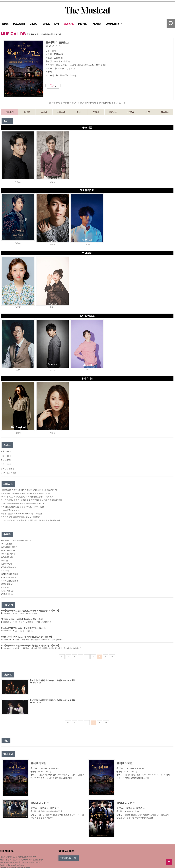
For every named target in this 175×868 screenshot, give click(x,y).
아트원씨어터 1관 (62, 61)
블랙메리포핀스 (40, 763)
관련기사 (113, 112)
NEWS (5, 24)
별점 (79, 112)
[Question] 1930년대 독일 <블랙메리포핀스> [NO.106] (23, 628)
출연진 (27, 112)
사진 (148, 112)
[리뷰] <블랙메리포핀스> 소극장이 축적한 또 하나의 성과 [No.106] (30, 645)
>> (112, 657)
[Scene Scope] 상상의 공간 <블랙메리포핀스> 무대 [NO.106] (26, 637)
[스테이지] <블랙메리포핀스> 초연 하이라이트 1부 (53, 700)
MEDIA (33, 24)
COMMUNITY (114, 24)
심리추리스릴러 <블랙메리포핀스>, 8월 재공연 (22, 619)
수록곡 (96, 112)
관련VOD (130, 112)
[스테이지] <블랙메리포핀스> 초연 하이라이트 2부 (53, 680)
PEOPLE (82, 24)
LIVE (57, 24)
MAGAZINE (19, 24)
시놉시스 (61, 112)
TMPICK (45, 24)
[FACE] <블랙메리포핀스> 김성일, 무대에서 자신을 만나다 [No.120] (30, 611)
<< (62, 657)
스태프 (44, 112)
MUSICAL (69, 24)
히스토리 (165, 112)
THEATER (96, 24)
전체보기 (9, 112)
